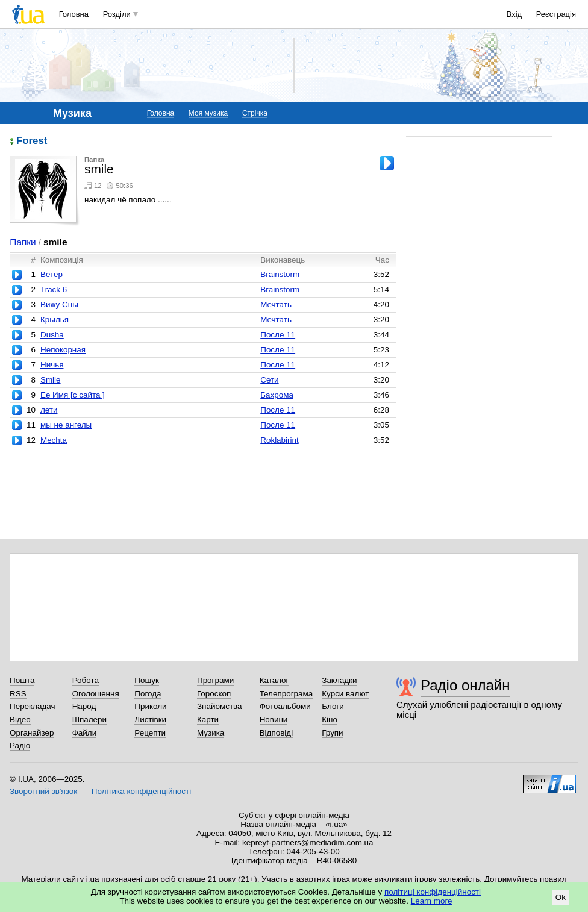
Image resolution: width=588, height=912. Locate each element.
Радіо (20, 745)
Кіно (330, 720)
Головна (74, 14)
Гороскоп (214, 694)
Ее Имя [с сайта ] (73, 395)
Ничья (52, 365)
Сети (269, 380)
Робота (86, 680)
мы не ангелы (66, 425)
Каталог (274, 680)
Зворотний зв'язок (43, 791)
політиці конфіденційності (433, 892)
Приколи (150, 706)
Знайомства (220, 706)
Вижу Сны (59, 305)
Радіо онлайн (465, 685)
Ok (561, 897)
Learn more (432, 901)
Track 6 (54, 289)
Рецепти (150, 733)
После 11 (278, 335)
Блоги (333, 706)
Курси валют (345, 694)
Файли (85, 733)
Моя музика (208, 113)
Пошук (147, 680)
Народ (84, 706)
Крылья (55, 320)
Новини (274, 720)
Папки (23, 242)
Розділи (117, 14)
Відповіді (277, 733)
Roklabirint (279, 440)
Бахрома (277, 395)
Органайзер (32, 733)
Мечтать (276, 305)
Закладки (339, 680)
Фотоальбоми (285, 706)
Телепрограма (286, 694)
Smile (51, 380)
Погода (148, 694)
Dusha (52, 335)
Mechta (54, 440)
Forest (32, 141)
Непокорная (63, 350)
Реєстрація (556, 14)
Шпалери (89, 720)
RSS (18, 694)
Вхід (514, 14)
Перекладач (32, 706)
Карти (208, 720)
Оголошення (96, 694)
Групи (332, 733)
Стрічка (255, 113)
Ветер (52, 274)
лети (49, 410)
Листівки (150, 720)
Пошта (22, 680)
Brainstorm (280, 274)
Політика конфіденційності (141, 791)
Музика (211, 733)
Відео (20, 720)
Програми (215, 680)
